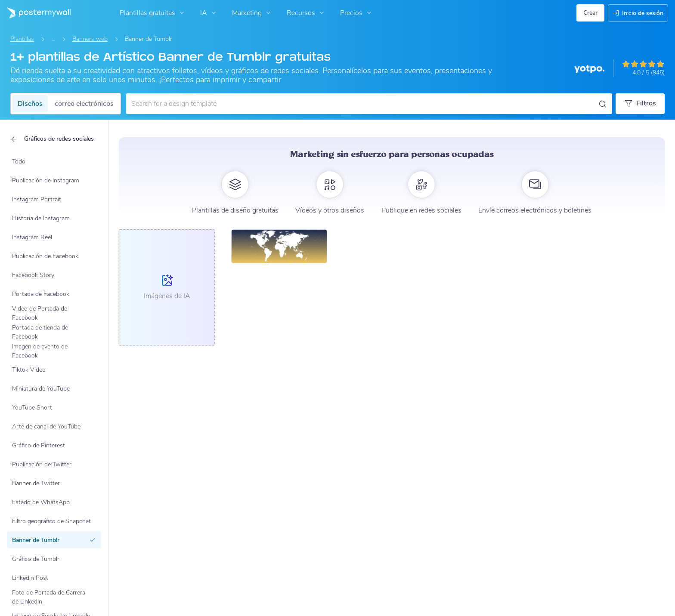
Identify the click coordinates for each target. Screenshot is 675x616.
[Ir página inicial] (35, 13)
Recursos (306, 13)
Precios (357, 13)
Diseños (30, 104)
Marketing (252, 13)
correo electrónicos (84, 104)
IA (209, 13)
